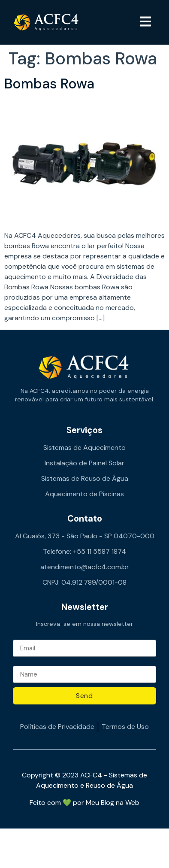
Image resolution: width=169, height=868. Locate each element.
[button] (146, 22)
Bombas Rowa (49, 84)
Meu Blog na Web (113, 803)
